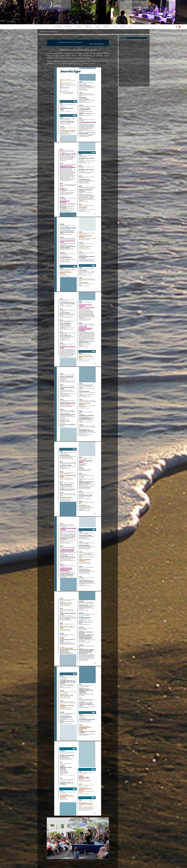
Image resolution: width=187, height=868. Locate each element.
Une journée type (54, 31)
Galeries (123, 27)
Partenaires (106, 27)
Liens (130, 27)
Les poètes (78, 27)
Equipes (98, 27)
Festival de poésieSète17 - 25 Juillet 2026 (136, 5)
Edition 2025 (68, 27)
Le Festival (58, 27)
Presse (115, 27)
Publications (88, 27)
